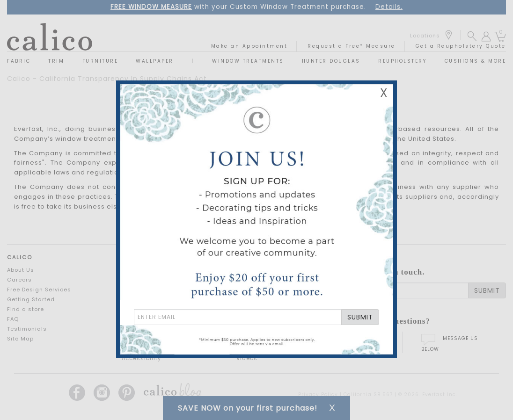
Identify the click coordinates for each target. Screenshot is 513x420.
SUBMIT (360, 317)
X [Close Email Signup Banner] (384, 93)
